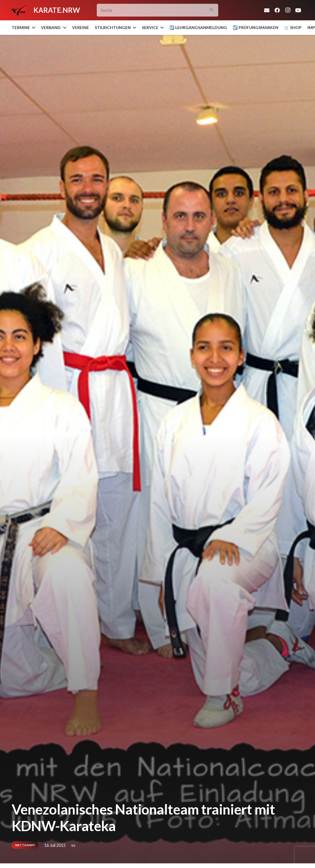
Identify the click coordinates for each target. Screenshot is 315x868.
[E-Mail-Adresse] (267, 10)
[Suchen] (212, 10)
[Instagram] (288, 10)
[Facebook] (277, 10)
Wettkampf (25, 845)
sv (73, 845)
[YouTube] (298, 10)
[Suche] (157, 10)
